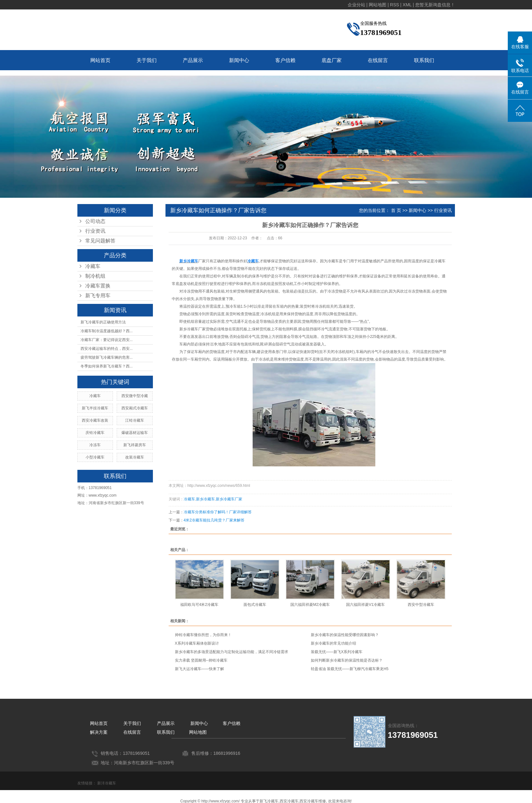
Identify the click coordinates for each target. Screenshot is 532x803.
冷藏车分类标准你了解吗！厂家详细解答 (218, 512)
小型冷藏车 (95, 457)
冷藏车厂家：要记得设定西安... (107, 340)
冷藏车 (93, 266)
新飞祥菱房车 (135, 445)
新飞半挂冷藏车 (95, 408)
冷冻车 (95, 445)
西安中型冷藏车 (421, 605)
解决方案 (99, 732)
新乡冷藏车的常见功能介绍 (333, 643)
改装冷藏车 (135, 457)
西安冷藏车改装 (95, 420)
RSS (395, 5)
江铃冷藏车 (135, 420)
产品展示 (193, 60)
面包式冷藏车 (255, 605)
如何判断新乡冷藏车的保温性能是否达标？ (347, 660)
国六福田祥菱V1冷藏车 (365, 605)
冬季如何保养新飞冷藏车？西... (107, 366)
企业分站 (356, 5)
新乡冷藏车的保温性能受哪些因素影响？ (345, 635)
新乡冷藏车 (205, 499)
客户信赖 (285, 60)
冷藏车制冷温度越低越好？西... (107, 331)
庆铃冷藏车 (95, 433)
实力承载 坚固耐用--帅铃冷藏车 (201, 660)
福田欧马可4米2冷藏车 (199, 605)
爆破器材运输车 (135, 433)
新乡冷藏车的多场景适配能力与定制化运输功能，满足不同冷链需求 (232, 652)
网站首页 (100, 60)
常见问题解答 (100, 241)
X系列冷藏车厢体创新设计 (197, 643)
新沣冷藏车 (107, 783)
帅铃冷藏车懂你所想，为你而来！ (203, 635)
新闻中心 (239, 60)
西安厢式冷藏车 (135, 408)
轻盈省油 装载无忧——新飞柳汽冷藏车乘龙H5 (350, 669)
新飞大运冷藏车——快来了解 (199, 669)
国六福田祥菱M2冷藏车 (310, 605)
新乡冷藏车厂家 (193, 329)
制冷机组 (95, 276)
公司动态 (95, 221)
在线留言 (378, 60)
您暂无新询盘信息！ (435, 5)
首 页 (396, 210)
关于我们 (147, 60)
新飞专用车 (98, 296)
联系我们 (424, 60)
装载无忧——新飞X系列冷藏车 (337, 652)
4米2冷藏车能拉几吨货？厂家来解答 (214, 520)
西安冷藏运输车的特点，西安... (107, 349)
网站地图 (378, 5)
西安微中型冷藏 (135, 396)
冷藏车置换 (98, 286)
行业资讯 (95, 231)
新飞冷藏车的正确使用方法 (103, 322)
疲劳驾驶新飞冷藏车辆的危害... (107, 357)
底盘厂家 (332, 60)
